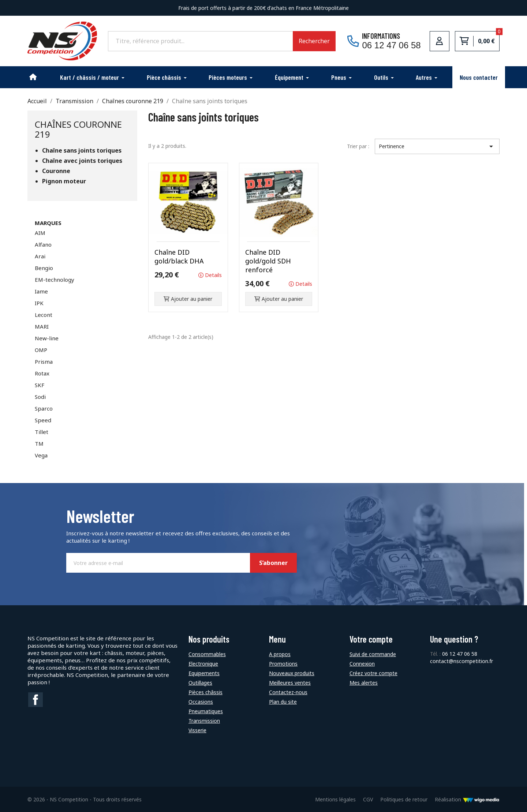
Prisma (44, 362)
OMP (41, 350)
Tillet (42, 432)
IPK (39, 303)
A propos (280, 654)
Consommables (207, 654)
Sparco (44, 408)
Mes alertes (364, 683)
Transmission (204, 721)
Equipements (204, 673)
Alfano (43, 244)
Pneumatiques (206, 711)
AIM (40, 233)
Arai (40, 256)
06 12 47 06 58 (460, 654)
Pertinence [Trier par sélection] (437, 146)
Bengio (44, 268)
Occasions (201, 702)
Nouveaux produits (292, 673)
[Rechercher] (200, 41)
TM (39, 444)
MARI (42, 326)
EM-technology (55, 280)
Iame (41, 291)
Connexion (362, 664)
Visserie (197, 730)
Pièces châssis (205, 692)
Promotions (283, 664)
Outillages (200, 683)
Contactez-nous (288, 692)
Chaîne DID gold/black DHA (179, 257)
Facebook (35, 700)
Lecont (44, 315)
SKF (40, 385)
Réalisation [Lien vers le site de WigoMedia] (467, 799)
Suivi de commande (373, 654)
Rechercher (314, 41)
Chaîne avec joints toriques (82, 161)
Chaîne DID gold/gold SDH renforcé (268, 261)
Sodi (40, 397)
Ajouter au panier (188, 299)
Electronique (203, 664)
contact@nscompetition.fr (461, 661)
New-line (47, 338)
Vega (41, 455)
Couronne (56, 171)
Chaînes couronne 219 (78, 129)
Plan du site (283, 702)
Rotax (42, 373)
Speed (43, 420)
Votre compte (371, 639)
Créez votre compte (373, 673)
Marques (48, 223)
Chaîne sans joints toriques (82, 151)
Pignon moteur (64, 181)
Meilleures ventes (290, 683)
